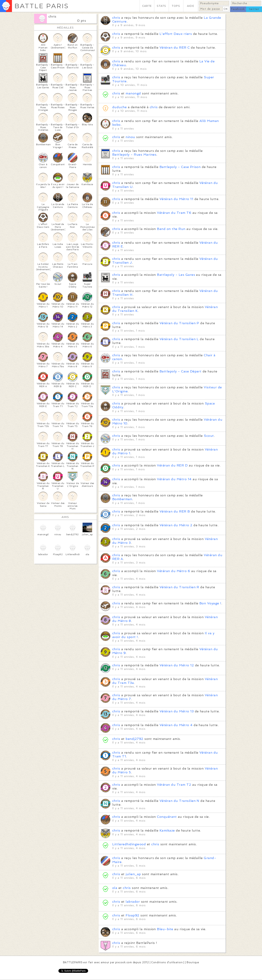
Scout (209, 436)
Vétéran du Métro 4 (176, 725)
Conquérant (167, 817)
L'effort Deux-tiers (176, 34)
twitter (254, 9)
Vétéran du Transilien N (179, 801)
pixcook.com (124, 962)
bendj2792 (134, 739)
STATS (161, 6)
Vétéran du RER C (175, 48)
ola (115, 888)
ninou (130, 137)
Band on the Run (171, 229)
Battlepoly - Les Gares (176, 275)
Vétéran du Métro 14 (174, 479)
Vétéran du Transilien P (179, 323)
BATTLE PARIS (42, 6)
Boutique (193, 962)
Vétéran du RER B (175, 511)
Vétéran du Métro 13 (177, 711)
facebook (238, 9)
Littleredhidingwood (129, 844)
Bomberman (122, 499)
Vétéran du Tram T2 (174, 785)
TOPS (176, 6)
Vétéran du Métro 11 (176, 199)
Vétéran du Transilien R (179, 587)
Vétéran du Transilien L (179, 339)
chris (52, 16)
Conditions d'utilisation (167, 962)
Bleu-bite (165, 929)
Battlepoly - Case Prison (180, 167)
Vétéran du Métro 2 (176, 525)
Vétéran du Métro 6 (173, 571)
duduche (119, 107)
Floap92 (132, 915)
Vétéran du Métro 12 (177, 665)
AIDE (191, 6)
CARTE (147, 6)
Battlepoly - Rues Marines (134, 155)
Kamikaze (167, 830)
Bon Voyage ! (210, 603)
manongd (133, 93)
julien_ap (133, 874)
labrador (133, 902)
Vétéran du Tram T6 (174, 213)
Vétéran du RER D (172, 465)
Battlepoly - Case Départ (181, 371)
